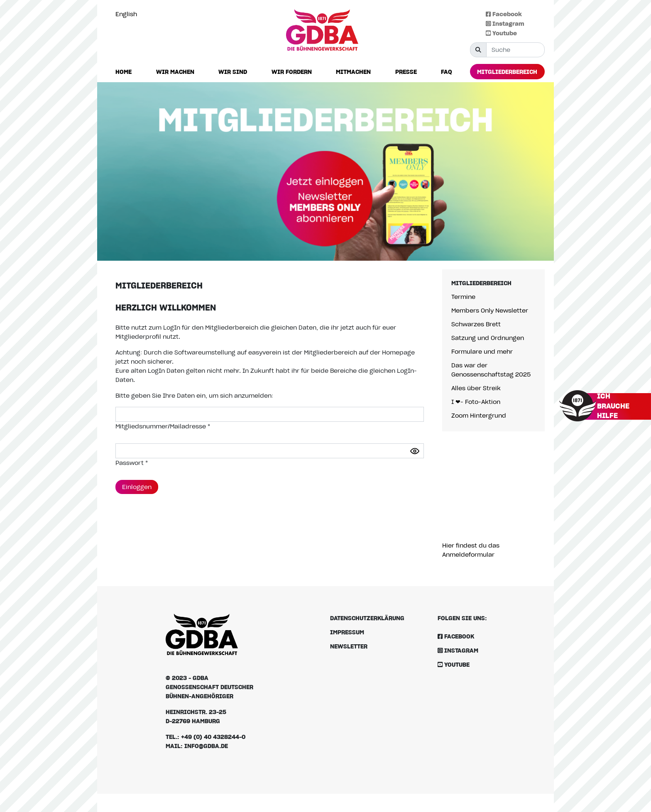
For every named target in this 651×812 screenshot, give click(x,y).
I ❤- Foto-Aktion (476, 402)
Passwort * (132, 463)
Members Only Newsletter (490, 310)
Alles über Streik (476, 388)
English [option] (126, 14)
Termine (463, 297)
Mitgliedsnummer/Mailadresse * (163, 426)
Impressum (347, 632)
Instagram (505, 23)
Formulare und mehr (482, 351)
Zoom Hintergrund (479, 415)
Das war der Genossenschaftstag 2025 (491, 370)
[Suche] (515, 50)
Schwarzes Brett (476, 324)
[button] (175, 72)
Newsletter (349, 646)
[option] (128, 14)
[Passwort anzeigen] (415, 451)
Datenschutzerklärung (367, 618)
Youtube (501, 33)
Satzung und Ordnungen (488, 338)
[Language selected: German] (128, 14)
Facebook (504, 14)
